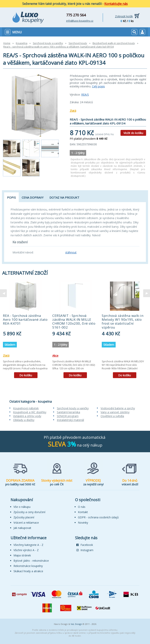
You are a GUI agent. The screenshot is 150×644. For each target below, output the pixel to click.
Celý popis (98, 86)
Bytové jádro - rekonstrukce (31, 561)
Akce (55, 356)
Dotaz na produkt (64, 197)
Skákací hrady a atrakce (28, 571)
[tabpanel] (26, 330)
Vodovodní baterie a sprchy (118, 408)
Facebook (85, 545)
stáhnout (71, 252)
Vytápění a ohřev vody (27, 416)
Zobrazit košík (124, 16)
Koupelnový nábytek (26, 408)
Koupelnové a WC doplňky (30, 412)
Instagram (85, 550)
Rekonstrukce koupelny (28, 566)
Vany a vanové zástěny (115, 412)
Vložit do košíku (133, 133)
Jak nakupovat (22, 528)
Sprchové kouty (78, 43)
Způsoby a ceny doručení (29, 512)
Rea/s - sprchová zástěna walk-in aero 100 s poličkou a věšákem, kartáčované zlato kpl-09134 (58, 47)
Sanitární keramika (68, 412)
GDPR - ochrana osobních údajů (98, 517)
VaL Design (76, 624)
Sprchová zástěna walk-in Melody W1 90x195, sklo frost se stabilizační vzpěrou (123, 321)
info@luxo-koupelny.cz (80, 21)
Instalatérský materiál (70, 420)
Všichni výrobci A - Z (26, 550)
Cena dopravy (33, 197)
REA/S (85, 95)
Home (7, 43)
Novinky (83, 523)
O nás (82, 507)
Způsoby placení (24, 517)
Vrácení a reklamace (26, 523)
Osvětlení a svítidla (112, 416)
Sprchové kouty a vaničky (48, 43)
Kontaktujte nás (116, 4)
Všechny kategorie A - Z (28, 545)
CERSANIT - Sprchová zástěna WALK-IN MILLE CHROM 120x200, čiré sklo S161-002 (74, 321)
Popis (11, 197)
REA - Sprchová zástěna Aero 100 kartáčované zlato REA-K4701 (25, 319)
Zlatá (73, 111)
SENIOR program (68, 416)
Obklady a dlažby (24, 420)
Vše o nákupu (22, 507)
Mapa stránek (22, 555)
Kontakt (83, 512)
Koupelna (22, 43)
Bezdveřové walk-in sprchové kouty (114, 43)
